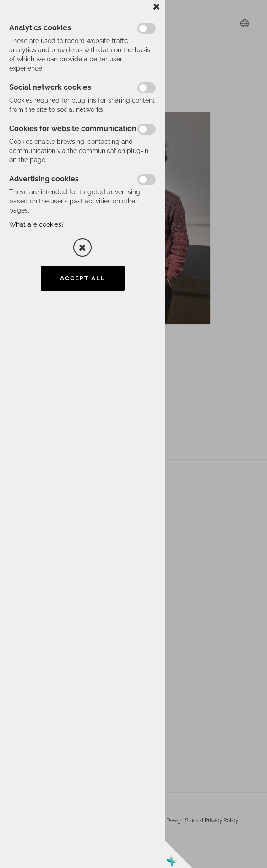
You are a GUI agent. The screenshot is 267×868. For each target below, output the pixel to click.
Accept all (83, 278)
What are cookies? (37, 224)
